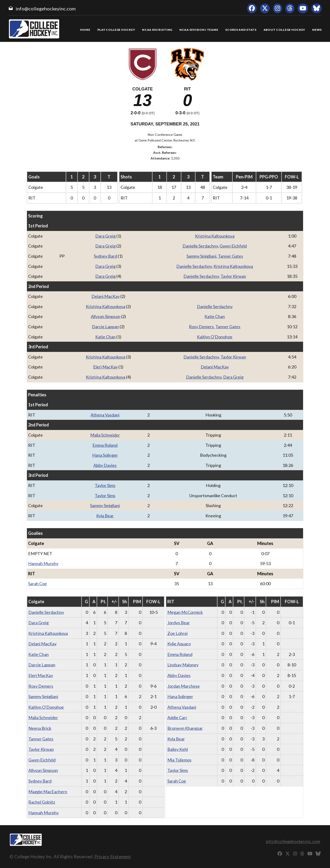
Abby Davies (105, 465)
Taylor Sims (105, 485)
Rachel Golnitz (42, 802)
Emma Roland (105, 445)
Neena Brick (40, 728)
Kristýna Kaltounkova (215, 236)
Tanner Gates (230, 256)
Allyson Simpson (106, 316)
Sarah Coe (37, 584)
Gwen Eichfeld (233, 246)
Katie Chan (215, 316)
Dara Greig (105, 236)
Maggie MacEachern (48, 792)
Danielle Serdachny (200, 246)
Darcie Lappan (105, 327)
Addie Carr (177, 717)
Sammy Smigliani (201, 256)
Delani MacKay (106, 296)
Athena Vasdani (105, 415)
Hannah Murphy (43, 563)
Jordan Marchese (184, 686)
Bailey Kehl (178, 749)
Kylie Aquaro (179, 644)
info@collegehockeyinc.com (46, 9)
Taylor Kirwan (233, 276)
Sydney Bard (105, 256)
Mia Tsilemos (179, 760)
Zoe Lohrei (178, 633)
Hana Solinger (105, 455)
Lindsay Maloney (183, 665)
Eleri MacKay (105, 367)
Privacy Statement (113, 857)
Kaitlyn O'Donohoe (215, 337)
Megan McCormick (185, 612)
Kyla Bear (105, 516)
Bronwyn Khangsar (185, 728)
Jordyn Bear (179, 623)
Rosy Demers (201, 327)
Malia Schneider (105, 435)
